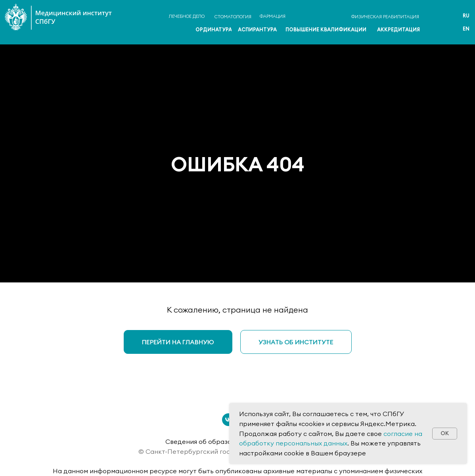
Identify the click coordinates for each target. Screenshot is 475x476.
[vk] (228, 420)
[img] (438, 23)
